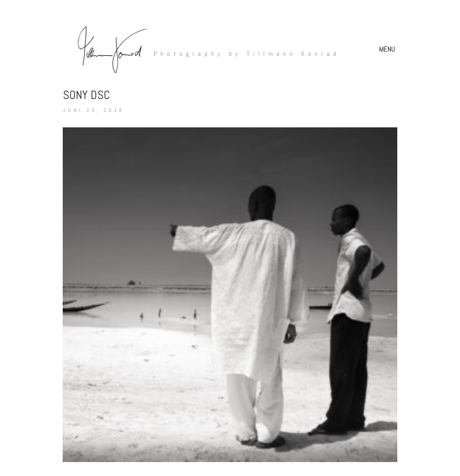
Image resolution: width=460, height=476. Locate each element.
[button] (388, 49)
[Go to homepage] (202, 49)
